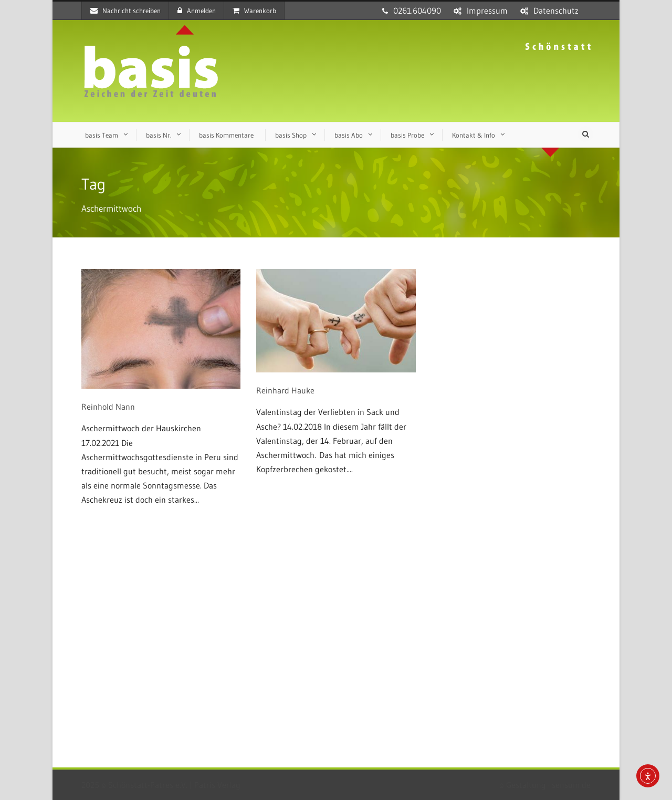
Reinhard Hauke (285, 390)
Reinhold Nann (108, 407)
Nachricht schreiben (125, 11)
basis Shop (291, 135)
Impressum (487, 11)
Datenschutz (556, 11)
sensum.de (571, 785)
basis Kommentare (226, 135)
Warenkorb (254, 11)
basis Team (102, 135)
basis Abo (349, 135)
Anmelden (197, 11)
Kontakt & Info (474, 135)
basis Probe (407, 135)
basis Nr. (159, 135)
